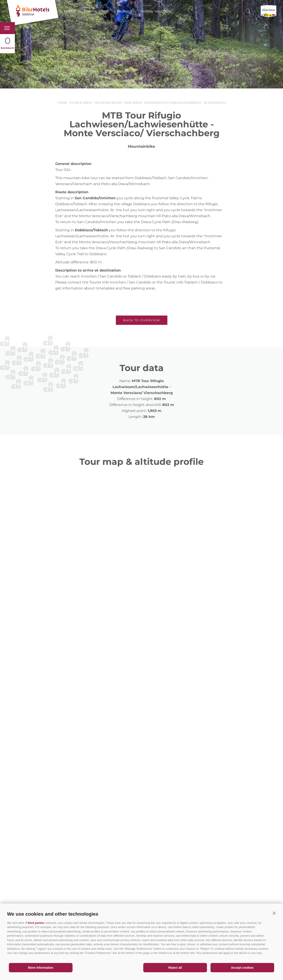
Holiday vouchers (156, 11)
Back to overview (142, 320)
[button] (274, 913)
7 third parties (35, 923)
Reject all (175, 968)
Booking (124, 11)
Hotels (70, 11)
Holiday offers (96, 11)
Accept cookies (242, 968)
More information (41, 968)
